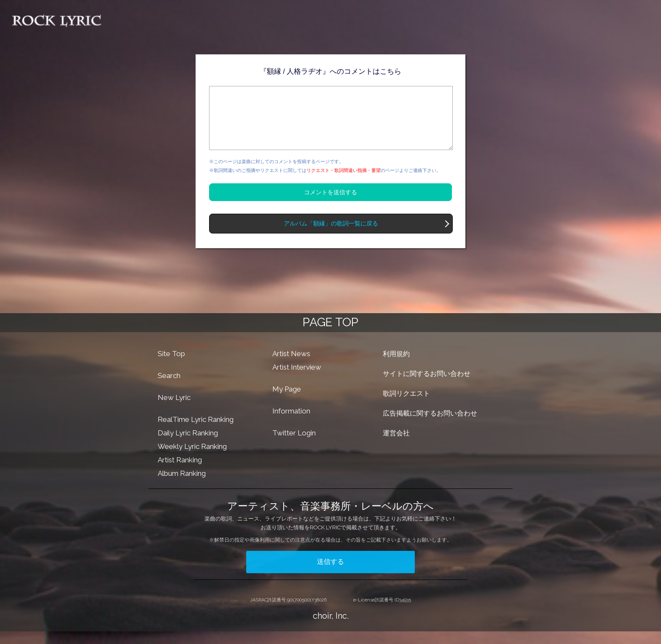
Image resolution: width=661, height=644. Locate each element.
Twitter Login (294, 445)
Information (291, 424)
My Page (287, 402)
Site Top (171, 366)
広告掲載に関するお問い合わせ (430, 426)
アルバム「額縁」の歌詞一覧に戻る (331, 236)
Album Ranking (182, 486)
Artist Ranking (180, 472)
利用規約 (396, 366)
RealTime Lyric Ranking (196, 432)
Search (169, 388)
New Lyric (174, 410)
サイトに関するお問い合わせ (427, 386)
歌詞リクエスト (406, 406)
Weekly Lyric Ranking (192, 459)
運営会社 (396, 446)
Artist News (291, 366)
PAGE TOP (330, 335)
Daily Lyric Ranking (188, 445)
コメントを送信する (330, 205)
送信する (330, 574)
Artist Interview (297, 380)
